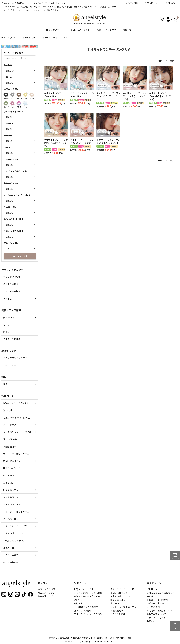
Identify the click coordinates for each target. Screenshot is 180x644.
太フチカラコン (11, 497)
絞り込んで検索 (20, 256)
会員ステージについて (157, 600)
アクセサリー (112, 30)
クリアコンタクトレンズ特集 (17, 432)
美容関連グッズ (45, 596)
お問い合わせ (172, 3)
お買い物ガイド (152, 3)
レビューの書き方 (155, 603)
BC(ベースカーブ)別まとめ (16, 403)
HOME (4, 38)
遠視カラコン (10, 548)
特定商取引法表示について (160, 610)
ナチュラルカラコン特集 (15, 526)
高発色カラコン (11, 519)
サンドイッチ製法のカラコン (17, 454)
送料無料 (8, 410)
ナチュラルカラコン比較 (122, 589)
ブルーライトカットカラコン (17, 512)
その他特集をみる (12, 562)
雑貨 (99, 30)
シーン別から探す (12, 291)
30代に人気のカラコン (14, 541)
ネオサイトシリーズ (31, 38)
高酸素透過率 (10, 447)
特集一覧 (127, 30)
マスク (6, 325)
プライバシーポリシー (157, 618)
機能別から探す (11, 284)
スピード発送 (10, 425)
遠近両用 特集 (10, 439)
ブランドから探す (12, 277)
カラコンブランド (55, 30)
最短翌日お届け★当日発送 (87, 596)
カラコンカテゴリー (48, 589)
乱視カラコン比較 (12, 504)
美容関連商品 (10, 317)
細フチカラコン (11, 490)
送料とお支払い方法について (161, 593)
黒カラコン (9, 483)
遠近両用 (78, 603)
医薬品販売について (156, 614)
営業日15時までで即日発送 (16, 418)
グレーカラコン (11, 475)
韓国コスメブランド (80, 30)
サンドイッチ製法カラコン (123, 607)
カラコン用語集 (11, 555)
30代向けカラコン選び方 (86, 607)
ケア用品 (8, 299)
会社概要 (151, 596)
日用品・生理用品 (12, 339)
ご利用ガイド (153, 589)
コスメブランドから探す (15, 358)
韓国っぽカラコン (12, 461)
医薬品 (6, 332)
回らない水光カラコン (14, 468)
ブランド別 (15, 38)
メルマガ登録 (132, 3)
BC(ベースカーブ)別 (84, 589)
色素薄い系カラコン (13, 533)
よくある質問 (153, 607)
